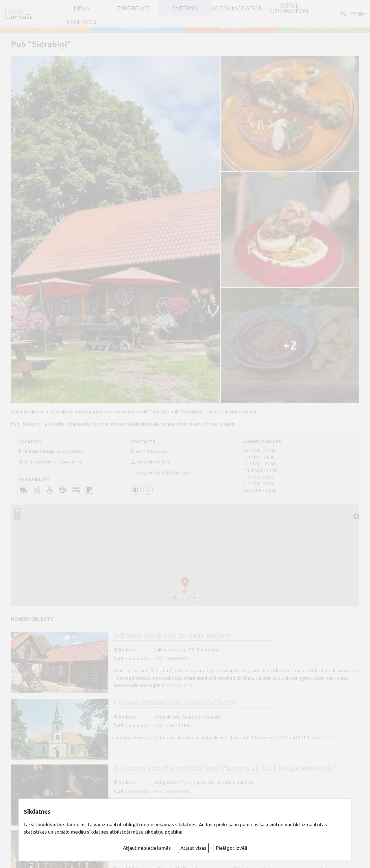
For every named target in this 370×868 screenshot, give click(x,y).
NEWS (82, 8)
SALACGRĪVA (139, 27)
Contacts (82, 22)
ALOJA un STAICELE (324, 27)
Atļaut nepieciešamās (147, 848)
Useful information (289, 9)
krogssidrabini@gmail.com (163, 472)
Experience (133, 8)
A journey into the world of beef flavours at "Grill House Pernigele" (225, 768)
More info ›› (184, 685)
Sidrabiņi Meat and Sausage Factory (172, 635)
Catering (185, 8)
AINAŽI (46, 27)
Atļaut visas (193, 848)
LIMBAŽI (231, 27)
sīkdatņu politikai (163, 832)
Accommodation (237, 8)
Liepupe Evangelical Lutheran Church (175, 702)
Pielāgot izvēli (232, 848)
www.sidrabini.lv (153, 462)
